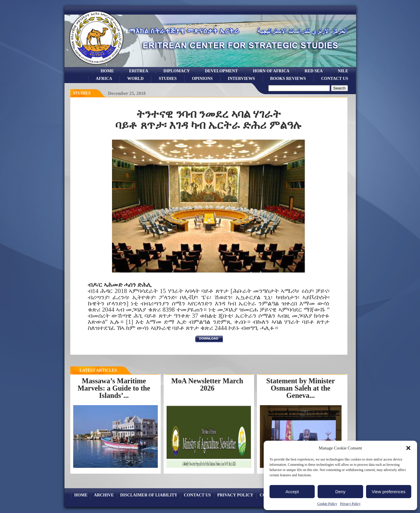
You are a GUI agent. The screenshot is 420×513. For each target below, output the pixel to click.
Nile (343, 71)
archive (104, 495)
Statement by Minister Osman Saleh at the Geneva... (301, 388)
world (135, 78)
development (222, 71)
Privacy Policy (350, 504)
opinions (202, 78)
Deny (340, 492)
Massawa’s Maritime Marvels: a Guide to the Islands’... (114, 388)
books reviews (288, 78)
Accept (292, 492)
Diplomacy (176, 71)
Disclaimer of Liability (149, 495)
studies (168, 78)
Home (107, 71)
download (209, 338)
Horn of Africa (271, 71)
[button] (408, 448)
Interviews (241, 78)
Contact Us (335, 78)
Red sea (314, 71)
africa (104, 78)
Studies (82, 93)
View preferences (389, 492)
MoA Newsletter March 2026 (207, 384)
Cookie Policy (327, 504)
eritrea (139, 71)
